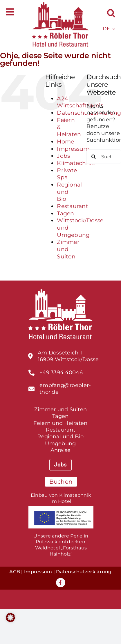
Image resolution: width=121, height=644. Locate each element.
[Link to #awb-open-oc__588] (10, 12)
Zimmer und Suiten (68, 249)
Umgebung (60, 443)
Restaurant (73, 206)
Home (65, 142)
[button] (111, 13)
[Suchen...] (104, 157)
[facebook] (61, 583)
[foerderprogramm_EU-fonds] (61, 509)
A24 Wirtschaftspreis (80, 102)
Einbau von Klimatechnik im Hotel (61, 498)
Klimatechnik (76, 163)
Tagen (65, 213)
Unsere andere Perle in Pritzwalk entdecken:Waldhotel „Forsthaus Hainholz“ (61, 545)
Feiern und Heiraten (60, 423)
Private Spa (67, 174)
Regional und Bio (60, 437)
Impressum (73, 149)
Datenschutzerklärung (84, 572)
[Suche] (94, 157)
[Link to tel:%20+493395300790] (31, 373)
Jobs (63, 156)
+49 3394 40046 (61, 372)
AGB (15, 572)
